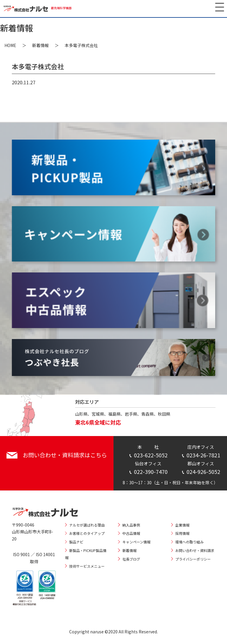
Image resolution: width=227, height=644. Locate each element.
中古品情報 (131, 533)
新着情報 (40, 45)
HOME (10, 45)
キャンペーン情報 (136, 542)
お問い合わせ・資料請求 (195, 550)
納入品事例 (131, 525)
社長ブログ (131, 559)
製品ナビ (76, 542)
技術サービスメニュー (87, 566)
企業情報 (182, 525)
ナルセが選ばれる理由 (87, 525)
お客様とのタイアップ (87, 533)
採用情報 (182, 533)
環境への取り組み (189, 542)
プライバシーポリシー (193, 559)
